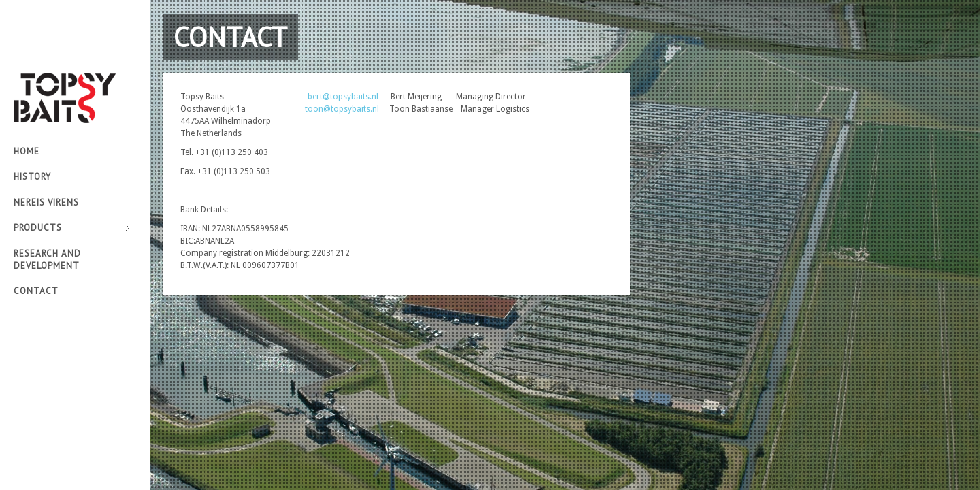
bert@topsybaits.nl (343, 97)
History (32, 177)
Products (72, 228)
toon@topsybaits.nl (342, 109)
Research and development (47, 260)
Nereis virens (46, 202)
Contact (36, 291)
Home (27, 151)
